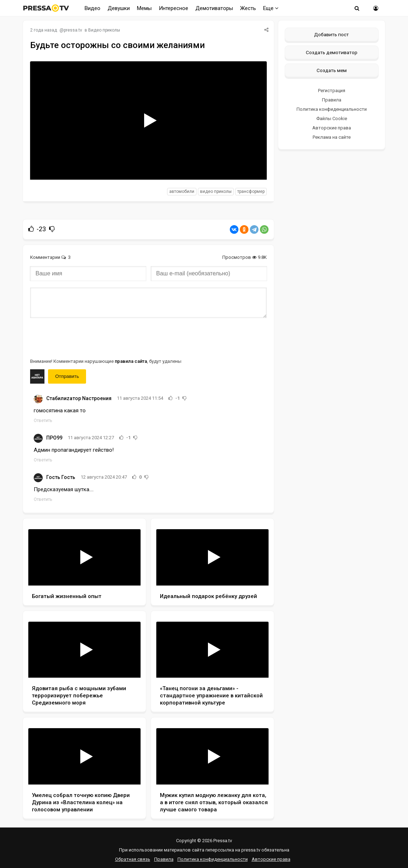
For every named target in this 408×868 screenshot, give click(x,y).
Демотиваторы (214, 8)
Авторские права (332, 128)
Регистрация (332, 91)
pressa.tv (73, 30)
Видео (92, 8)
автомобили (182, 191)
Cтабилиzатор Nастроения (79, 398)
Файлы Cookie (332, 118)
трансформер (251, 191)
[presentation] (85, 337)
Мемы (144, 8)
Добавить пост (331, 34)
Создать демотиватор (332, 52)
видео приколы (216, 191)
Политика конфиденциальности (332, 109)
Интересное (174, 8)
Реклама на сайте (332, 137)
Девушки (119, 8)
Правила (332, 100)
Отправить (67, 376)
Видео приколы (104, 30)
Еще (271, 8)
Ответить (43, 421)
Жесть (248, 8)
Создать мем (332, 70)
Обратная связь (133, 859)
